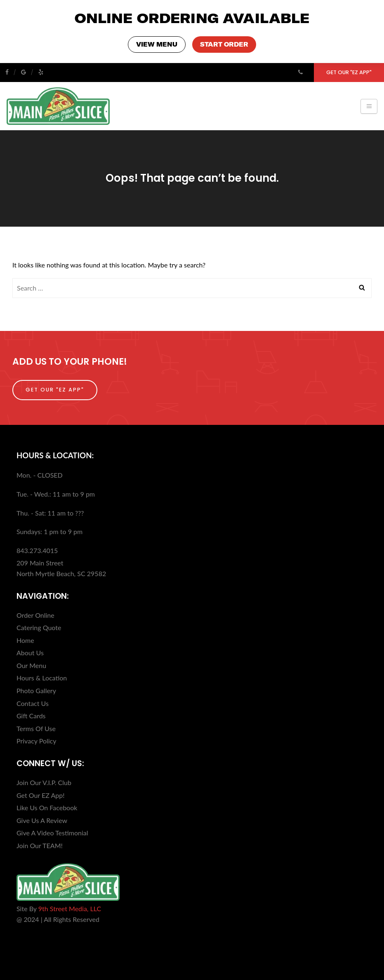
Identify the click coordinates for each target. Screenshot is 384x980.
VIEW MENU (158, 45)
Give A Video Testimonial (52, 832)
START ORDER (224, 45)
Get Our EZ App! (40, 795)
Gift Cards (31, 715)
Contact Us (33, 703)
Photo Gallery (36, 690)
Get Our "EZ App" (349, 72)
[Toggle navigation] (369, 106)
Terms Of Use (36, 728)
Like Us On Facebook (47, 807)
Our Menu (31, 665)
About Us (30, 652)
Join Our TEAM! (40, 845)
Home (25, 640)
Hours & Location (42, 677)
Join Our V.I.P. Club (44, 782)
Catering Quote (39, 627)
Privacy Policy (37, 740)
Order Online (35, 615)
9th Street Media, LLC (70, 908)
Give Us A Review (42, 820)
